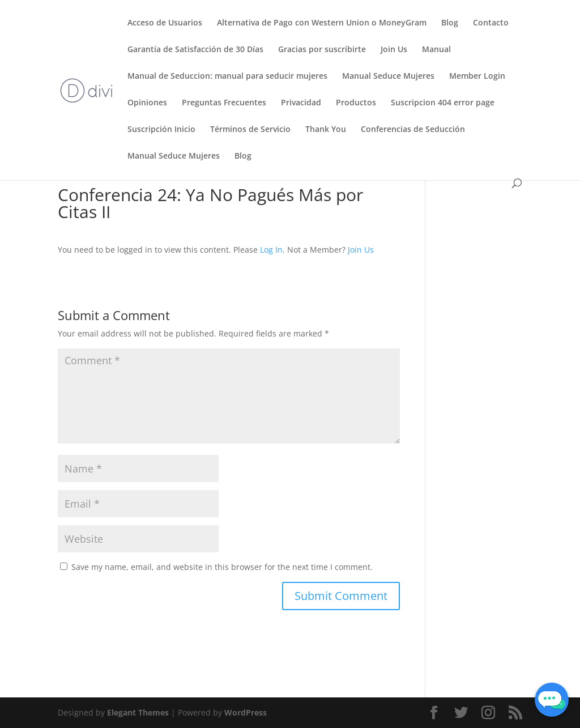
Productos (356, 103)
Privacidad (301, 103)
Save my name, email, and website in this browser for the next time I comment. (222, 567)
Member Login (477, 76)
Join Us (394, 50)
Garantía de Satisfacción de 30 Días (195, 50)
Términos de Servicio (250, 130)
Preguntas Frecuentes (224, 103)
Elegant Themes (138, 712)
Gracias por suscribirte (322, 50)
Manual (436, 50)
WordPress (246, 712)
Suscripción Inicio (161, 130)
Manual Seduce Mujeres (388, 76)
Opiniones (147, 103)
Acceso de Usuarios (165, 23)
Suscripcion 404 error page (443, 103)
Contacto (491, 23)
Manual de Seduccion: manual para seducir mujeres (227, 76)
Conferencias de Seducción (413, 130)
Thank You (326, 130)
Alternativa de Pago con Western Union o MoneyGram (322, 23)
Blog (450, 23)
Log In (271, 250)
